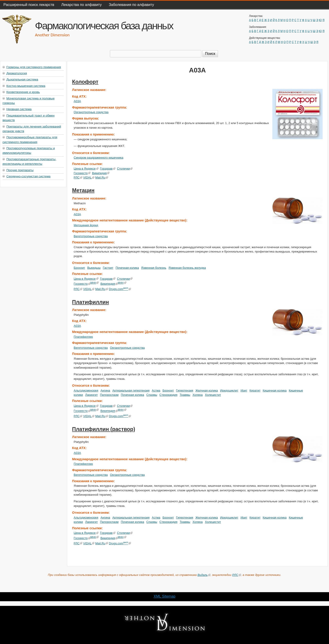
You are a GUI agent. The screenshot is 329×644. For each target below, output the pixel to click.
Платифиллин (91, 302)
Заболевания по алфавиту (131, 5)
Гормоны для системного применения (34, 67)
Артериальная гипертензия (131, 390)
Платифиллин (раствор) (104, 429)
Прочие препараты (20, 170)
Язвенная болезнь (154, 268)
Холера (198, 395)
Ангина (105, 390)
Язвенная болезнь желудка (187, 268)
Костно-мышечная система (26, 86)
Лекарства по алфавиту (81, 5)
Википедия (101, 173)
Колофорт (85, 82)
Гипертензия (185, 390)
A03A (77, 101)
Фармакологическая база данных (104, 26)
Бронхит (80, 268)
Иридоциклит (229, 390)
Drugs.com (120, 289)
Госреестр (82, 173)
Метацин (83, 190)
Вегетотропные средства (91, 236)
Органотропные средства (91, 112)
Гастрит (108, 268)
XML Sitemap (164, 596)
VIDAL (89, 177)
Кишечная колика (275, 390)
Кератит (255, 390)
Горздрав (108, 169)
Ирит (244, 390)
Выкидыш (94, 268)
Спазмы (152, 395)
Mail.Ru (102, 177)
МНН (95, 283)
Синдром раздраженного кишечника (99, 158)
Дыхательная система (22, 79)
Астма (156, 390)
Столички (125, 169)
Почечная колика (127, 268)
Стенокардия (168, 395)
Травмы (185, 395)
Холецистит (213, 395)
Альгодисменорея (86, 390)
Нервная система (19, 109)
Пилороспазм (109, 395)
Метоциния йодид (86, 225)
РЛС (78, 177)
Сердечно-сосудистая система (28, 176)
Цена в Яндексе (86, 169)
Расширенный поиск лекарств (29, 5)
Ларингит (92, 395)
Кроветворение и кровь (23, 92)
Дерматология (17, 73)
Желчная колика (207, 390)
